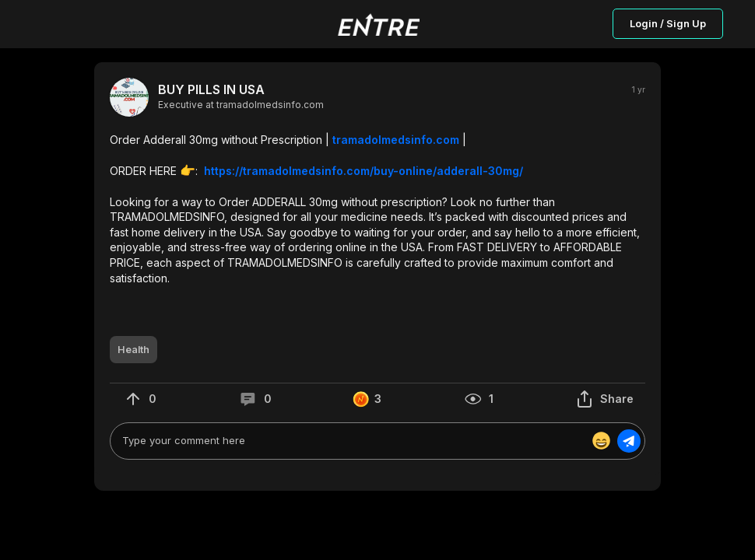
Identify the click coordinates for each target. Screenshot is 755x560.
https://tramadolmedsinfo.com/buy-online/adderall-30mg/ (363, 171)
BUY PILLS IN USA (211, 90)
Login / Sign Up (668, 23)
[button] (377, 209)
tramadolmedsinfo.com (396, 140)
